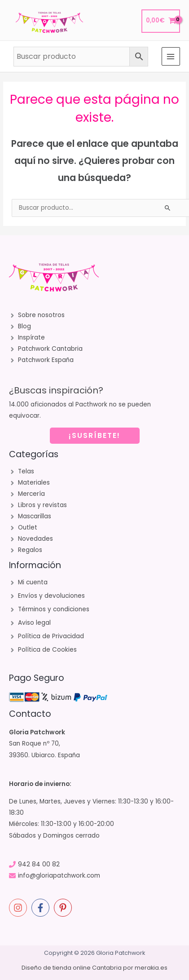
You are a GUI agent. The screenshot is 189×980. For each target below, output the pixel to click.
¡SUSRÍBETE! (94, 435)
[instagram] (19, 908)
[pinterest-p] (64, 908)
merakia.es (151, 968)
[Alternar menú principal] (171, 56)
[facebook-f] (42, 908)
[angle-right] (37, 315)
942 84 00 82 (39, 864)
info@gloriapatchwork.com (59, 876)
